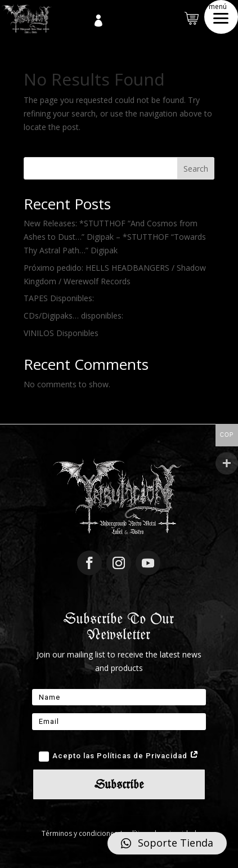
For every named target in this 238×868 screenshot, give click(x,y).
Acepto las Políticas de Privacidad (119, 757)
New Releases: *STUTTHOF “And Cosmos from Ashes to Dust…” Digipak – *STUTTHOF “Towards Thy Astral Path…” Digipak (115, 237)
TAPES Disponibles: (59, 298)
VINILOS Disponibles (61, 333)
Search (196, 169)
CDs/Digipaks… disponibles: (73, 316)
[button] (221, 17)
